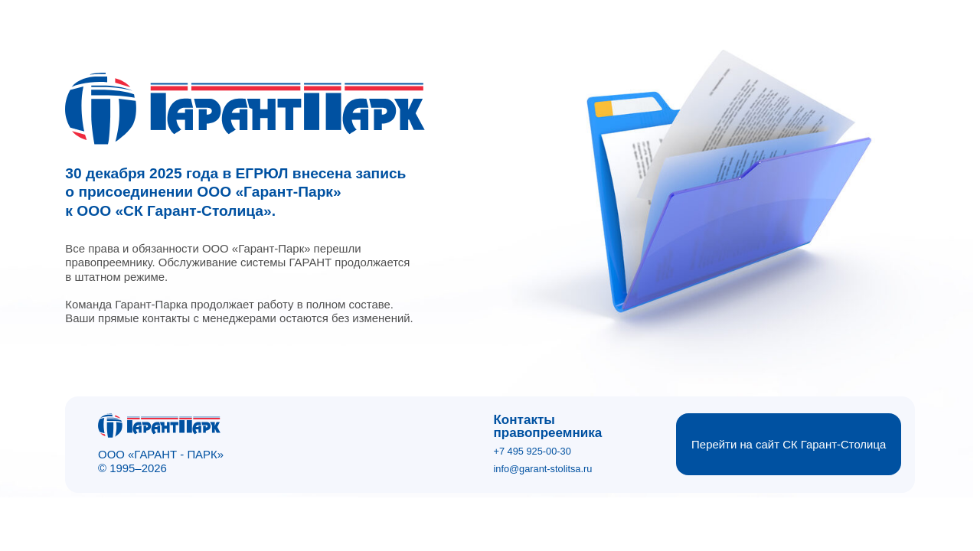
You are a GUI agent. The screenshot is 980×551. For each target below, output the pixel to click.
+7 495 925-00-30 (532, 451)
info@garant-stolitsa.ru (542, 469)
